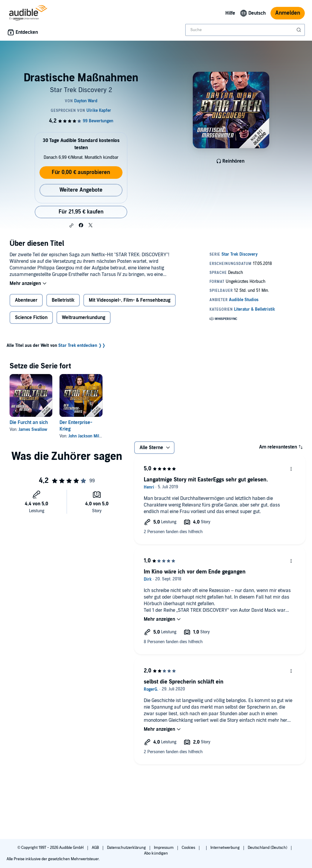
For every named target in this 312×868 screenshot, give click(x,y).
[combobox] (245, 30)
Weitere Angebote (81, 190)
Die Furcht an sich (29, 422)
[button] (71, 225)
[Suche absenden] (299, 30)
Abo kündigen (156, 853)
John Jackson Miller (86, 436)
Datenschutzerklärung (127, 848)
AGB (96, 848)
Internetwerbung (225, 848)
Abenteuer (26, 300)
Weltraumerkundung (84, 318)
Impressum (164, 848)
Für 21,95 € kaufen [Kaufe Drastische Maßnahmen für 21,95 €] (81, 212)
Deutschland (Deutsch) (268, 848)
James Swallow (33, 430)
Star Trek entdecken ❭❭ (82, 345)
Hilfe (230, 13)
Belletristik (63, 300)
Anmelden (288, 13)
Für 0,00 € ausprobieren (81, 172)
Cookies (189, 848)
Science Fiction (31, 318)
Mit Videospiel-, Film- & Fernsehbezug (130, 300)
